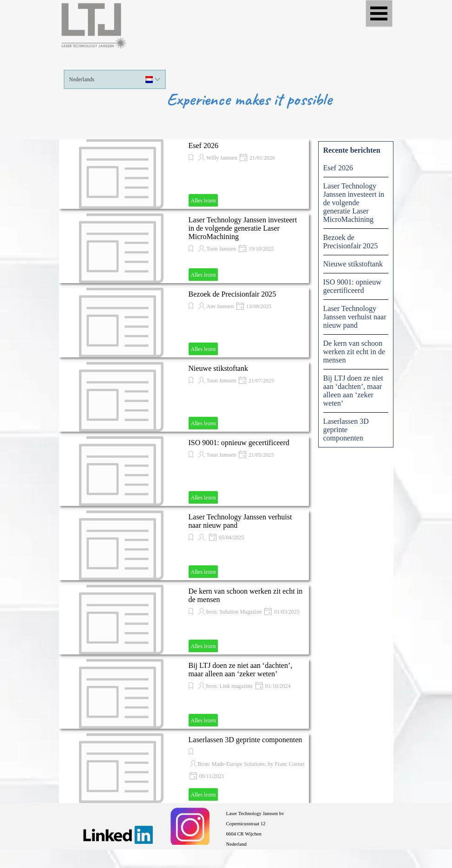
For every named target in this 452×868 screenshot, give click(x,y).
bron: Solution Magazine (234, 612)
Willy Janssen (222, 158)
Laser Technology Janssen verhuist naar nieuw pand (355, 317)
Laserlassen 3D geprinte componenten (246, 740)
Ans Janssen (220, 306)
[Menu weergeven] (379, 13)
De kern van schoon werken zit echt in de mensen (354, 352)
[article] (184, 174)
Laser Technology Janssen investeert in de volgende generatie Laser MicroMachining (243, 228)
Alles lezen (203, 201)
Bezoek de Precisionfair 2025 (233, 294)
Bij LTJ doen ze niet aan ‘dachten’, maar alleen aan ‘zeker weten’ (241, 670)
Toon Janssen (221, 249)
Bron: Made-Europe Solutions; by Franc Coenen (252, 764)
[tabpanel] (308, 828)
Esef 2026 (203, 146)
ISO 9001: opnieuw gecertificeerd (239, 443)
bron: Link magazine (229, 686)
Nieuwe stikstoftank (218, 368)
